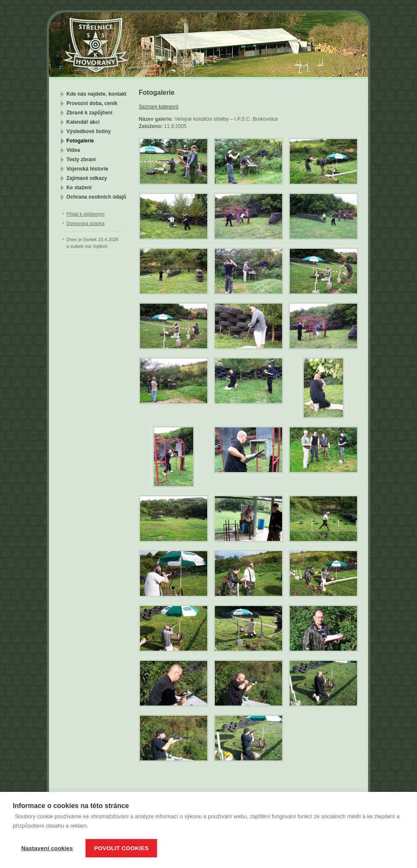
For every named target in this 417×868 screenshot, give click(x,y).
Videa (73, 150)
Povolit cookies (121, 848)
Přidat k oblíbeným (85, 214)
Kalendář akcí (83, 122)
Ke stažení (79, 188)
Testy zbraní (81, 159)
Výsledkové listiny (89, 131)
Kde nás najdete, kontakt (96, 94)
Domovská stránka (85, 223)
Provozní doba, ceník (92, 103)
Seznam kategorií (159, 107)
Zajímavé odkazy (87, 178)
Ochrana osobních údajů (96, 197)
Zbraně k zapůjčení (89, 113)
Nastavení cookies (47, 848)
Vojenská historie (87, 169)
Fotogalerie (80, 141)
